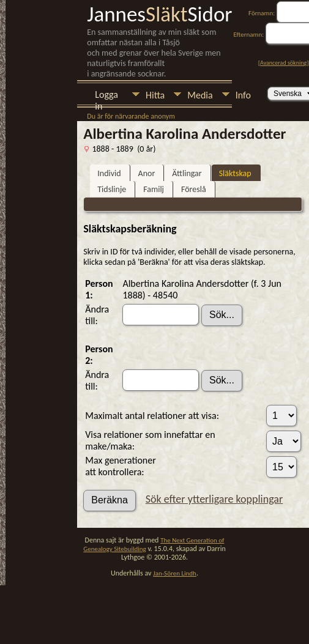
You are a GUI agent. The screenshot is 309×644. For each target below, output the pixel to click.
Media (200, 95)
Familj (154, 189)
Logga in (106, 96)
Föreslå (194, 189)
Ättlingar (187, 173)
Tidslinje (112, 189)
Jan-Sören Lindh (175, 573)
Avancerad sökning (283, 63)
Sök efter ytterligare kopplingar (214, 499)
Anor (147, 173)
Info (243, 95)
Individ (109, 173)
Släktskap (235, 173)
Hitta (155, 95)
